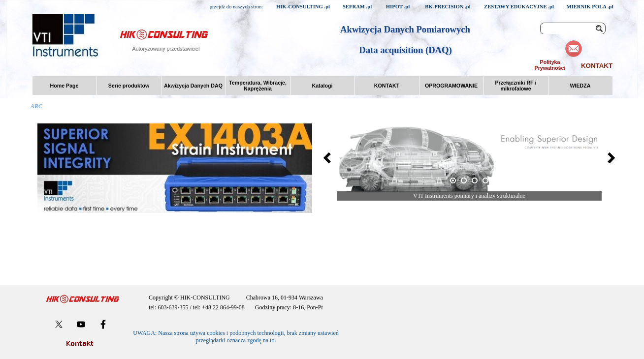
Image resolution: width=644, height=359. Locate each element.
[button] (469, 158)
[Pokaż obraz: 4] (485, 180)
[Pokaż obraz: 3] (475, 180)
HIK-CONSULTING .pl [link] (303, 7)
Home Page (64, 86)
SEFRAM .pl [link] (357, 7)
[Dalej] (609, 158)
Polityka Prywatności (550, 65)
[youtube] (81, 324)
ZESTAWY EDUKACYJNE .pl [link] (519, 7)
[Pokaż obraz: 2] (464, 180)
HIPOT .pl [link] (398, 7)
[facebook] (103, 324)
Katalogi (322, 86)
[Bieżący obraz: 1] (453, 180)
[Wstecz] (330, 158)
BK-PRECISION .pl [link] (448, 7)
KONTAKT (597, 66)
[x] (59, 324)
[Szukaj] (573, 29)
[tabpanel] (236, 302)
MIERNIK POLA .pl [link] (590, 7)
